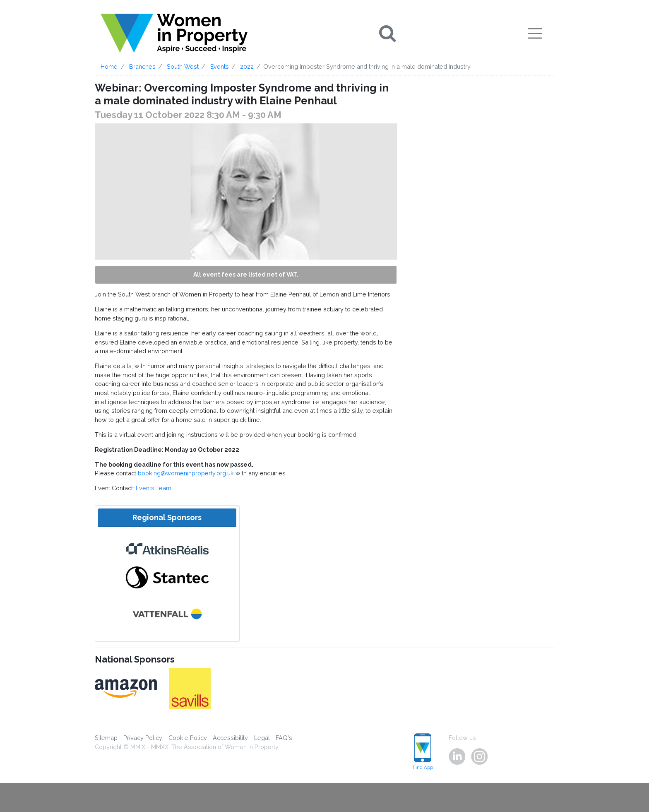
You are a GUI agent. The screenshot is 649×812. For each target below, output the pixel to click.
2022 (247, 66)
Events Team (154, 488)
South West (183, 66)
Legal (262, 738)
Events (220, 66)
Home (109, 66)
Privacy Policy (143, 738)
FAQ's (284, 738)
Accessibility (230, 738)
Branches (142, 66)
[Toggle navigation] (535, 33)
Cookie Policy (188, 738)
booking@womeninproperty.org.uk (186, 473)
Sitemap (106, 738)
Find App (423, 752)
